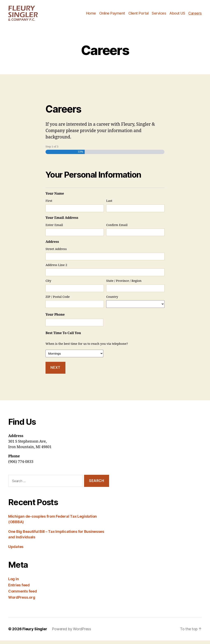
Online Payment (112, 15)
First (49, 204)
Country (112, 300)
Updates (16, 550)
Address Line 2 (56, 268)
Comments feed (23, 595)
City (48, 284)
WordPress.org (22, 601)
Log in (13, 582)
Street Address (56, 253)
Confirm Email (117, 228)
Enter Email (54, 228)
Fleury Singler (35, 632)
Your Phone (55, 318)
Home (91, 15)
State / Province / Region (124, 284)
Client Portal (139, 15)
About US (177, 15)
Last (109, 204)
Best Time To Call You (63, 337)
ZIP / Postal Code (58, 300)
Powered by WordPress (71, 632)
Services (159, 15)
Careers (195, 15)
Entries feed (19, 589)
